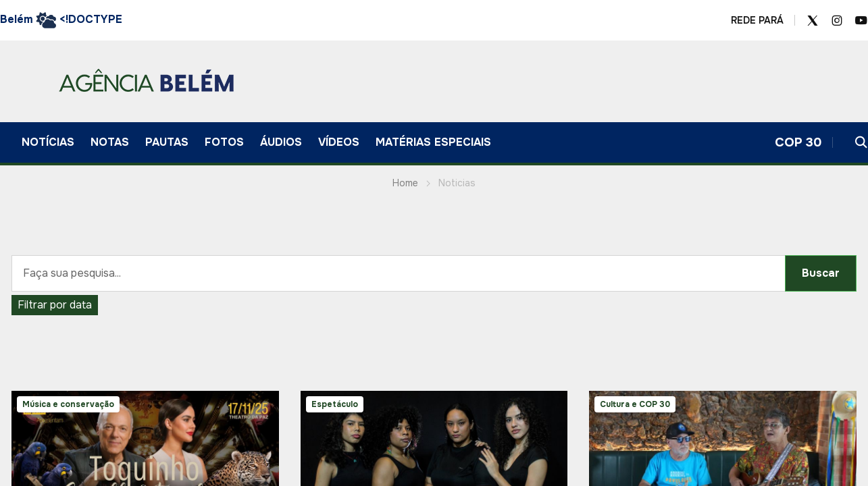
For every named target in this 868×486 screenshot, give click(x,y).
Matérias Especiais (433, 142)
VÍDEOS (339, 142)
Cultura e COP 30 (635, 404)
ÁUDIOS (281, 142)
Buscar (821, 273)
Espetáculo (335, 404)
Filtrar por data (55, 305)
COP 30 (798, 142)
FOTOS (224, 142)
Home (405, 183)
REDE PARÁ (757, 20)
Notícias (48, 142)
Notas (110, 142)
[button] (861, 142)
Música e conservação (68, 404)
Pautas (167, 142)
